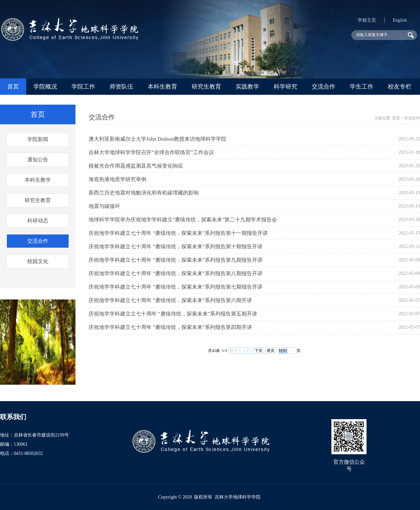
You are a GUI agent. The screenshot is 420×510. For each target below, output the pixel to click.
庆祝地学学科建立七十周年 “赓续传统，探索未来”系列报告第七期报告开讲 (176, 287)
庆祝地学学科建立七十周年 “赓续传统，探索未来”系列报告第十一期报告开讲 (178, 233)
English (400, 20)
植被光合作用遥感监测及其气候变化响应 (136, 166)
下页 (259, 351)
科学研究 (285, 87)
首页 (13, 87)
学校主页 (367, 20)
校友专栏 (400, 87)
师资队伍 (121, 87)
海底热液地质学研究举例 (117, 179)
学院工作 (83, 87)
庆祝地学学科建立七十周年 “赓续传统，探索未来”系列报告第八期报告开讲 (176, 273)
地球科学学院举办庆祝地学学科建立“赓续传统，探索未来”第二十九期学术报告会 (183, 220)
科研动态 (38, 221)
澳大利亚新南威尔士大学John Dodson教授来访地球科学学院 (157, 139)
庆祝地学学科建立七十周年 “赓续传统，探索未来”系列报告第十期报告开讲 (176, 246)
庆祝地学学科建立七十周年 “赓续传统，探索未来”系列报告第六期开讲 (170, 300)
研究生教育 (206, 87)
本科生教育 (162, 87)
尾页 (271, 351)
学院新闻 (38, 139)
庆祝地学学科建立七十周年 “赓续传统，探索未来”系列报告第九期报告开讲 (176, 260)
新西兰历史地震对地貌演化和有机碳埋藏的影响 (144, 193)
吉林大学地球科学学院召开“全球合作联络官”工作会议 (151, 152)
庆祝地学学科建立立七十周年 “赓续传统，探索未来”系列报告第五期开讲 (173, 314)
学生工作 (362, 87)
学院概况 (45, 87)
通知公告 (38, 160)
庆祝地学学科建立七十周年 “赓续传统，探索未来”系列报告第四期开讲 (170, 327)
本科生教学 (38, 180)
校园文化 (38, 261)
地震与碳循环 (104, 206)
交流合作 (324, 87)
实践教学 (247, 87)
